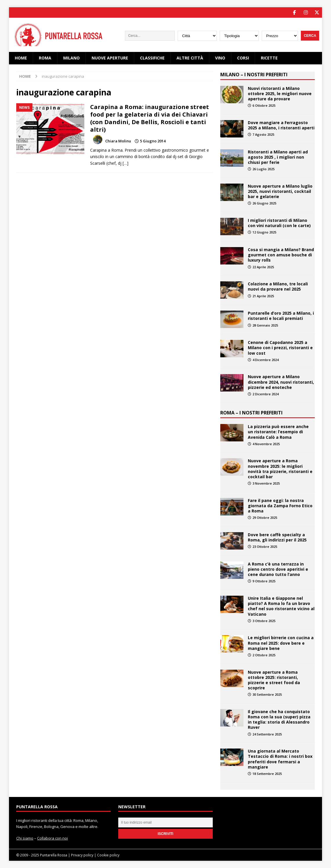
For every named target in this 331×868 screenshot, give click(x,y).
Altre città (190, 58)
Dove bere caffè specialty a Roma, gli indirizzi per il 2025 (277, 537)
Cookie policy (108, 855)
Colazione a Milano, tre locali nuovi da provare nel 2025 (278, 286)
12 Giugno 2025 (264, 232)
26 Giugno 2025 (264, 203)
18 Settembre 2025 (267, 773)
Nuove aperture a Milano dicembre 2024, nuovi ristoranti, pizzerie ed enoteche (281, 382)
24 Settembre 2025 (267, 734)
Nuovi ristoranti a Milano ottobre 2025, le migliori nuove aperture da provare (280, 93)
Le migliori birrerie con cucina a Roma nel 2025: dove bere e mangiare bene (281, 643)
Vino (220, 58)
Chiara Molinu (118, 141)
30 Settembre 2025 (267, 694)
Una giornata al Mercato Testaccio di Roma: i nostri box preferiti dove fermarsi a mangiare (280, 759)
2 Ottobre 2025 (264, 655)
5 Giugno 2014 (153, 141)
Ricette (269, 58)
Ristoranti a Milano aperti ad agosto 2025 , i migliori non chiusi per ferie (278, 157)
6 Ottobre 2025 (264, 105)
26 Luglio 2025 (263, 169)
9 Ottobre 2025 (264, 581)
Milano (71, 58)
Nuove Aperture (110, 58)
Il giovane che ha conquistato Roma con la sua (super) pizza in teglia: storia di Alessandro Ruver (279, 719)
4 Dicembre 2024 (265, 359)
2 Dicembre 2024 (265, 394)
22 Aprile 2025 (263, 267)
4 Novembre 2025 (266, 444)
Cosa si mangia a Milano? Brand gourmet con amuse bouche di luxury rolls (281, 254)
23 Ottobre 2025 (265, 547)
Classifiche (152, 58)
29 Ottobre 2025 (265, 518)
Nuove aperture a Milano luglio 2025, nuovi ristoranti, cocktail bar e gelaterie (280, 191)
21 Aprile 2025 (263, 296)
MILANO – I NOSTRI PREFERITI (254, 74)
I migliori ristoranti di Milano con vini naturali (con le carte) (279, 223)
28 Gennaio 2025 (265, 325)
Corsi (243, 58)
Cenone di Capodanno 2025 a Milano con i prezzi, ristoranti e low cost (280, 348)
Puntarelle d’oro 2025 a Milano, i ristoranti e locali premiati (281, 316)
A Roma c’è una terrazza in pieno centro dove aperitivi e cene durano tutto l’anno (278, 569)
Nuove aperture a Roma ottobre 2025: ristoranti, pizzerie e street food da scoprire (274, 680)
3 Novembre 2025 (266, 483)
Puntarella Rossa (54, 855)
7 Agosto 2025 (263, 134)
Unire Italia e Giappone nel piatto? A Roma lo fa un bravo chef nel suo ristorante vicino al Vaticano (281, 606)
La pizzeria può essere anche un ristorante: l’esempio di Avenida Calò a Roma (278, 432)
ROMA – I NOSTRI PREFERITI (251, 413)
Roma (45, 58)
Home (21, 58)
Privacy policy (82, 855)
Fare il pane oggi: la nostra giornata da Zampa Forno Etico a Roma (280, 505)
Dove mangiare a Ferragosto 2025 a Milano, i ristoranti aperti (281, 125)
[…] (126, 163)
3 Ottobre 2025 (264, 620)
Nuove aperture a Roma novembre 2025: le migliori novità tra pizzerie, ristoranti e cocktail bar (280, 469)
